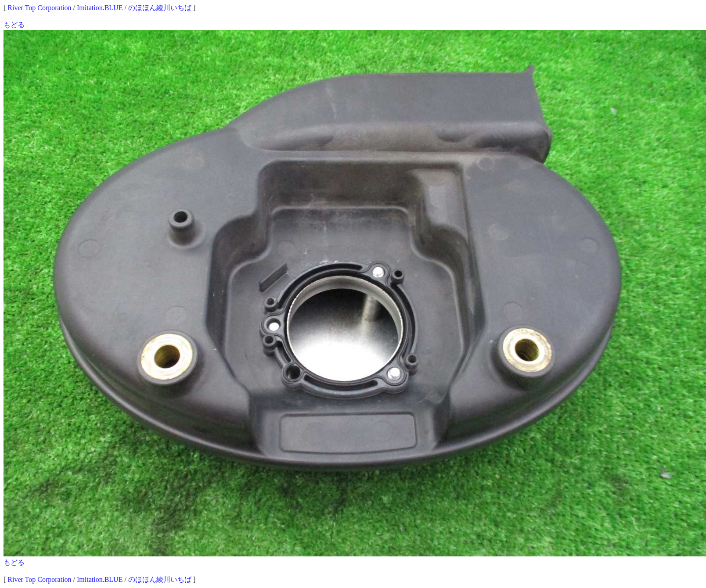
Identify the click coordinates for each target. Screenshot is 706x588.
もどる (14, 25)
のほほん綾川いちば (160, 8)
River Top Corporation (39, 8)
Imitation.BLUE (100, 8)
